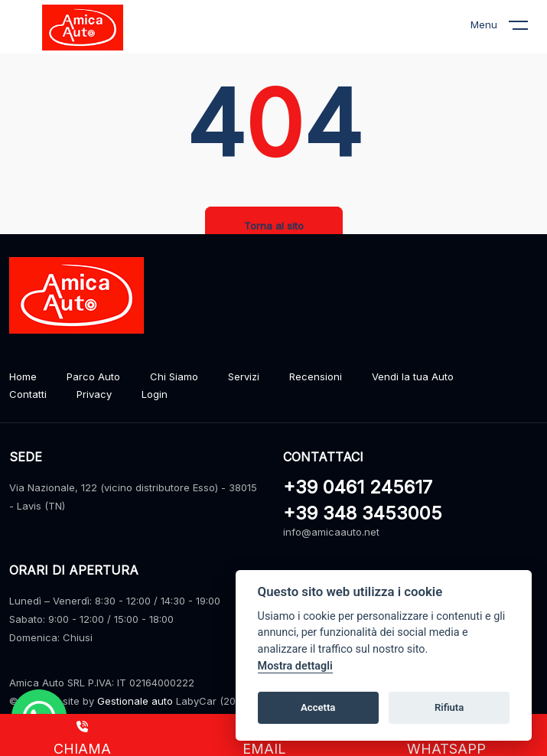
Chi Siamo (174, 376)
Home (23, 376)
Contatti (28, 394)
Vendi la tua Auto (413, 376)
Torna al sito (274, 226)
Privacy (94, 394)
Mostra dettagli (295, 666)
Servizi (244, 376)
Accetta (318, 707)
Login (155, 394)
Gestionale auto (135, 701)
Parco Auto (93, 376)
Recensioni (316, 376)
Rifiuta (449, 707)
